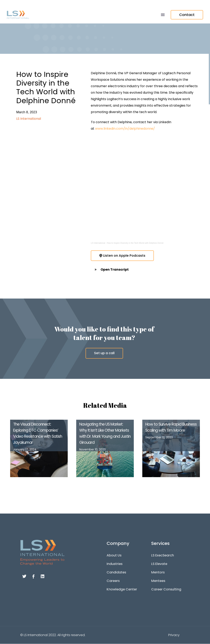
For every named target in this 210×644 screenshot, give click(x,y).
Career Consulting (166, 589)
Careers (113, 581)
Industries (114, 564)
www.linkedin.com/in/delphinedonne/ (125, 129)
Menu (163, 15)
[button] (145, 270)
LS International (98, 243)
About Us (114, 556)
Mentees (158, 581)
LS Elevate (159, 564)
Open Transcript (115, 270)
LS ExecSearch (163, 556)
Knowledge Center (122, 589)
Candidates (116, 573)
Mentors (158, 573)
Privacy (174, 635)
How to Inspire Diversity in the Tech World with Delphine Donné (135, 243)
